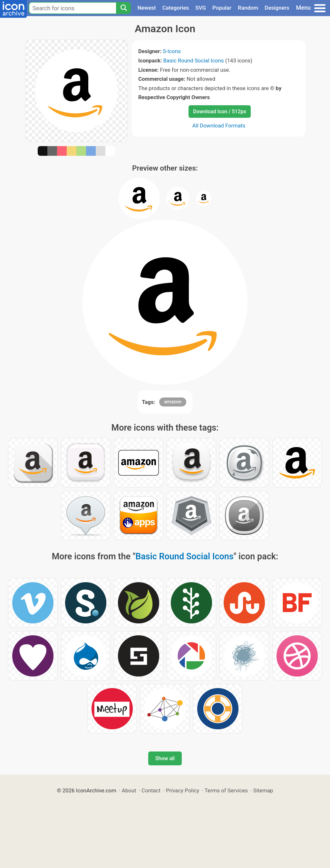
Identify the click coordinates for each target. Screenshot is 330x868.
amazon (173, 402)
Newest (146, 8)
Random (248, 8)
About (129, 790)
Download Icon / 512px (219, 112)
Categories (176, 8)
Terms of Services (226, 790)
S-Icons (172, 51)
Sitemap (263, 790)
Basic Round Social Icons (194, 61)
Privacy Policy (183, 790)
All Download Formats (219, 126)
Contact (151, 790)
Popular (222, 8)
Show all (165, 758)
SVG (201, 8)
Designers (277, 8)
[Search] (123, 8)
